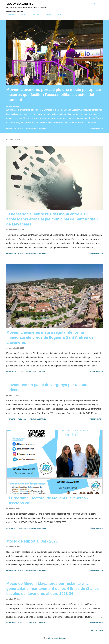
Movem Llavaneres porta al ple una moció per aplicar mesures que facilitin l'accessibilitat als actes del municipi (54, 95)
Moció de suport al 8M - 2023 (32, 541)
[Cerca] (93, 4)
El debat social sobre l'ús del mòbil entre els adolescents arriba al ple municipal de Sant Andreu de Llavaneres (52, 219)
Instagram (34, 14)
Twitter (22, 14)
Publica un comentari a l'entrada (32, 128)
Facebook (10, 14)
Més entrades (97, 630)
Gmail (58, 14)
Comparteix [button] (11, 128)
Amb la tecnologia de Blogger (55, 638)
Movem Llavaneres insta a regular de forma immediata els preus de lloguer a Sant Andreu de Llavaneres (50, 337)
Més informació (96, 128)
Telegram (47, 14)
